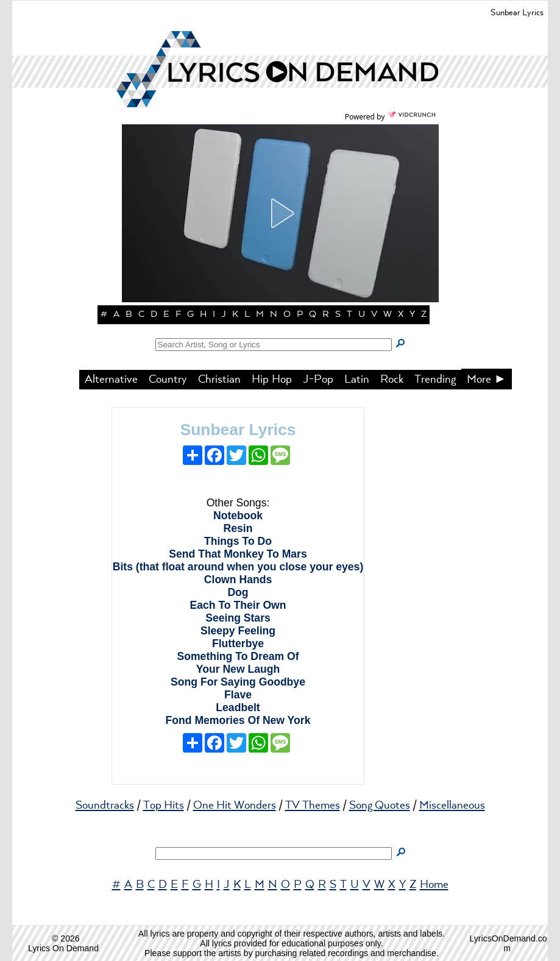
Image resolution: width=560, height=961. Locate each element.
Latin (357, 380)
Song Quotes (380, 806)
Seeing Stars (238, 618)
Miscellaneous (452, 806)
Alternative (111, 380)
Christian (219, 380)
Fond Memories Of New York (238, 720)
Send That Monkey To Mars (238, 554)
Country (168, 380)
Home (434, 885)
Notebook (238, 516)
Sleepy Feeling (238, 631)
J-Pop (318, 380)
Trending (435, 380)
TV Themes (313, 806)
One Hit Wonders (235, 806)
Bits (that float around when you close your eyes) (238, 567)
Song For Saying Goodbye (238, 682)
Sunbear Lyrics (238, 430)
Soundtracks (105, 806)
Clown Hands (238, 580)
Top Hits (164, 806)
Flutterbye (238, 644)
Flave (238, 695)
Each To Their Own (238, 605)
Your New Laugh (238, 669)
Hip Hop (272, 380)
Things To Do (238, 541)
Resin (238, 528)
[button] (280, 213)
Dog (238, 592)
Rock (392, 380)
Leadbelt (238, 707)
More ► (487, 380)
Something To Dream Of (238, 656)
